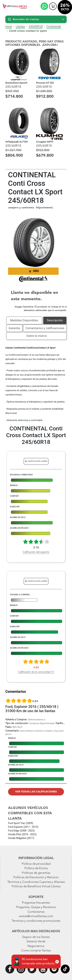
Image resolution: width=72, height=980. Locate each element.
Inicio (9, 27)
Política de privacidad (36, 864)
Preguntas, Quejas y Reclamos (36, 907)
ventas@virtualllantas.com (36, 916)
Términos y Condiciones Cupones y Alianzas (36, 882)
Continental (54, 27)
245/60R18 (36, 27)
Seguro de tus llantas (36, 937)
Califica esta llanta (36, 461)
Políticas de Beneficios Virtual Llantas (36, 886)
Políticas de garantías (36, 873)
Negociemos (36, 946)
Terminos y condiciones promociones (36, 921)
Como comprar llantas (36, 951)
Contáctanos (36, 912)
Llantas (20, 27)
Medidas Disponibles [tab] (24, 320)
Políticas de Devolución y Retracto (36, 877)
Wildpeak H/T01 (17, 142)
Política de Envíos (36, 868)
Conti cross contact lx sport (28, 31)
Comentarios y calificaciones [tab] (45, 328)
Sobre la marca (36, 336)
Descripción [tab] (55, 320)
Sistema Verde (36, 942)
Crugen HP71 (45, 142)
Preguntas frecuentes (36, 903)
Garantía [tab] (14, 328)
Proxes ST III (45, 83)
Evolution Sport (16, 83)
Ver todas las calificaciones (36, 792)
